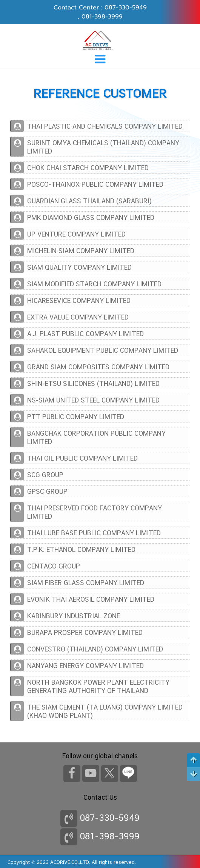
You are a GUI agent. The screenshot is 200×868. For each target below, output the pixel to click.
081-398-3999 (102, 17)
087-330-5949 (126, 8)
